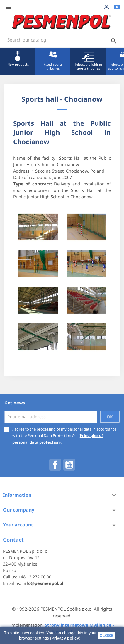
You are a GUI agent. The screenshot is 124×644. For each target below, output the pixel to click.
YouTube (69, 465)
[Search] (62, 40)
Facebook (55, 465)
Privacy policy (65, 638)
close (106, 636)
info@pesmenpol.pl (43, 583)
